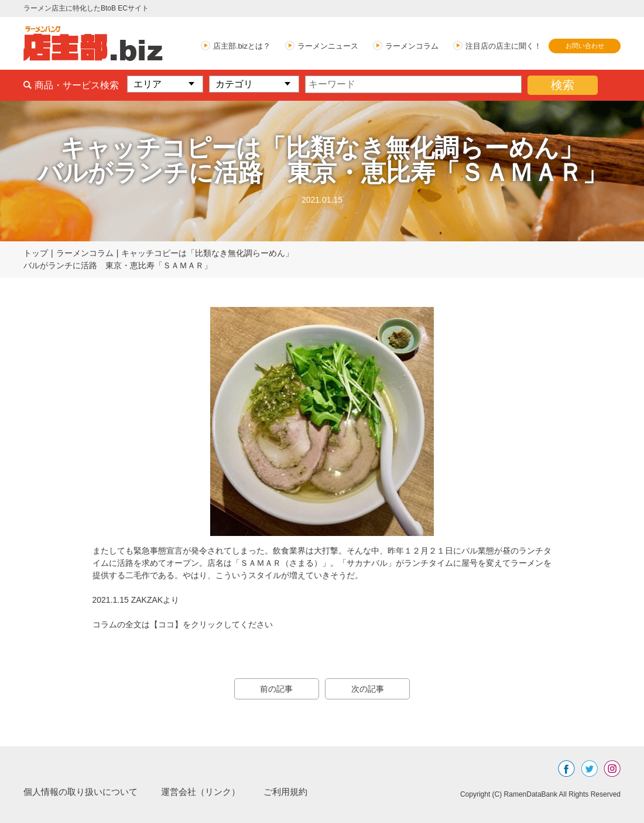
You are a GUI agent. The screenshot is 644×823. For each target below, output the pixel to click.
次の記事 (369, 689)
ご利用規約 (300, 792)
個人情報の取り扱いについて (84, 792)
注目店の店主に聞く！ (503, 46)
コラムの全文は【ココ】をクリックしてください (183, 624)
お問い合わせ (585, 46)
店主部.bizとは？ (242, 46)
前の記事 (275, 689)
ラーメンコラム (412, 46)
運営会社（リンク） (211, 792)
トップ (36, 253)
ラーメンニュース (328, 46)
